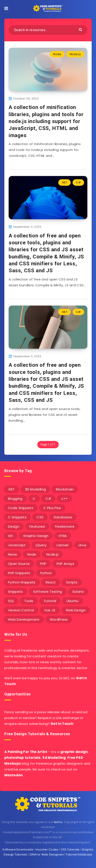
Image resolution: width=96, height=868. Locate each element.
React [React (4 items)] (51, 582)
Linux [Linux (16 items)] (83, 545)
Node (57, 54)
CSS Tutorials (70, 850)
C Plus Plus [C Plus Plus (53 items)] (52, 508)
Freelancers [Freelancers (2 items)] (65, 526)
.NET (64, 182)
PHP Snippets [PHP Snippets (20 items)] (19, 573)
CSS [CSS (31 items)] (40, 517)
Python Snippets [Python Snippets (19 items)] (22, 582)
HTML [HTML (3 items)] (63, 536)
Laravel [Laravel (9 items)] (62, 545)
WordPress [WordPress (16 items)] (59, 619)
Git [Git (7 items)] (11, 536)
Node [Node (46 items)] (32, 554)
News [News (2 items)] (12, 554)
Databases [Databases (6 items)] (63, 517)
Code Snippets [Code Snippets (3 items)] (21, 508)
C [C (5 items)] (34, 499)
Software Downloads (18, 850)
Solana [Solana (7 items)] (78, 592)
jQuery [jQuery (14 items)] (41, 545)
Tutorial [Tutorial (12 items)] (50, 601)
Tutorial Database (79, 854)
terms (58, 822)
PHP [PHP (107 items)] (43, 564)
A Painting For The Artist (26, 752)
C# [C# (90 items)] (48, 499)
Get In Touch (62, 724)
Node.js (75, 54)
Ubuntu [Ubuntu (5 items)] (73, 601)
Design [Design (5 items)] (14, 526)
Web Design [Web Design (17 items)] (76, 610)
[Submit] (81, 29)
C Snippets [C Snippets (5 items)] (17, 517)
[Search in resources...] (48, 30)
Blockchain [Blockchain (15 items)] (65, 489)
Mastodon (13, 775)
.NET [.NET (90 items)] (11, 489)
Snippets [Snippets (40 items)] (15, 592)
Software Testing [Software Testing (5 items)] (48, 592)
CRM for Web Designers (46, 854)
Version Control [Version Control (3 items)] (21, 610)
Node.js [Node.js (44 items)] (52, 554)
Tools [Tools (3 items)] (29, 601)
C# (78, 182)
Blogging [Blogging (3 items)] (15, 499)
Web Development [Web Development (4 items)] (24, 619)
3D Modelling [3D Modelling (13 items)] (35, 489)
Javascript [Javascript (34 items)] (17, 545)
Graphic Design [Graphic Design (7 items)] (36, 536)
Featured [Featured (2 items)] (37, 526)
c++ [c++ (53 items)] (65, 499)
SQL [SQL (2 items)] (11, 601)
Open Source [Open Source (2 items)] (19, 564)
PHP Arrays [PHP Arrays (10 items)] (65, 564)
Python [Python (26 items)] (46, 573)
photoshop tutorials (23, 758)
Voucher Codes (47, 850)
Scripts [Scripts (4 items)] (72, 582)
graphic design (74, 752)
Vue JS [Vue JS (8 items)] (50, 610)
